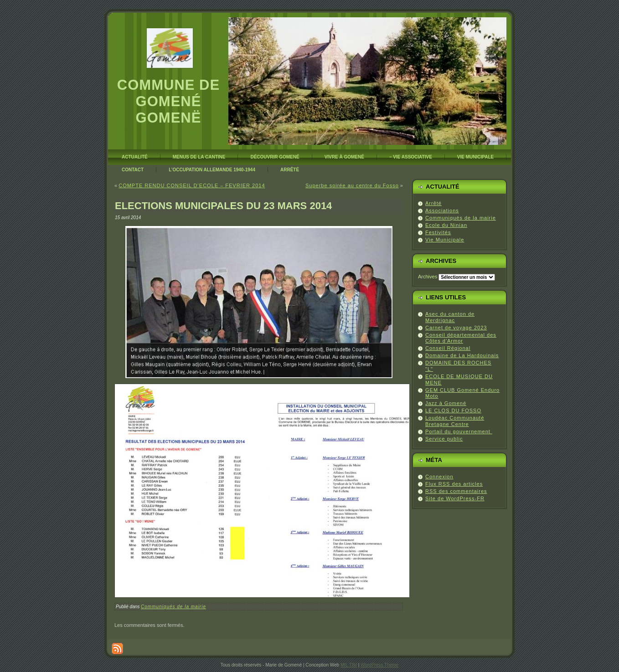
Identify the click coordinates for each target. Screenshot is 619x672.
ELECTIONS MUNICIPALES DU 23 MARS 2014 (223, 206)
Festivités (438, 232)
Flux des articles (454, 484)
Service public (444, 439)
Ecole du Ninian (446, 225)
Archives (428, 277)
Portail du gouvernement (459, 431)
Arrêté (433, 203)
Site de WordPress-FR (455, 498)
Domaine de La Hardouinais (462, 355)
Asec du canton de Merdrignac (450, 317)
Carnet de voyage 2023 (456, 328)
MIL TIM (349, 665)
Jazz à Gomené (446, 403)
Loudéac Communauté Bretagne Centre (455, 421)
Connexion (439, 477)
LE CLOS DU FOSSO (453, 410)
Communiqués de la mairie (173, 607)
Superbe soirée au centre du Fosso (352, 185)
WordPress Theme (379, 665)
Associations (442, 210)
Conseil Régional (448, 348)
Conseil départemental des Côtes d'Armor (461, 338)
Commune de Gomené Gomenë (168, 101)
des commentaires (456, 491)
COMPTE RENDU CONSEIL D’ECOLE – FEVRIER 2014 (192, 185)
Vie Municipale (445, 240)
